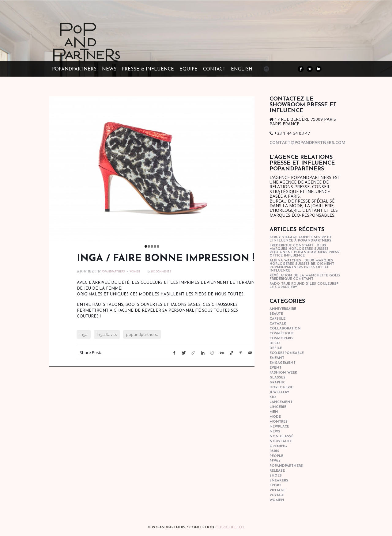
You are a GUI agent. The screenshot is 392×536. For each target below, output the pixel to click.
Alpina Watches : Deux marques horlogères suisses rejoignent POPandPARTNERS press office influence (302, 266)
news (275, 432)
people (276, 456)
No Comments (161, 272)
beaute (276, 314)
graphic (277, 383)
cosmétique (282, 334)
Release (277, 471)
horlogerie (281, 388)
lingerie (278, 407)
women (135, 272)
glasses (277, 378)
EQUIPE (188, 69)
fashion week (283, 373)
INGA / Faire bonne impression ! (166, 259)
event (275, 368)
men (274, 412)
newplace (279, 427)
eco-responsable (287, 353)
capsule (277, 319)
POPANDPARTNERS (113, 272)
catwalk (278, 324)
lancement (281, 402)
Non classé (281, 437)
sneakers (279, 481)
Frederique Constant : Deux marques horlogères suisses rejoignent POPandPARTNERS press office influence (304, 251)
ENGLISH (242, 69)
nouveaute (281, 441)
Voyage (277, 495)
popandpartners (286, 466)
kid (273, 397)
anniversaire (283, 309)
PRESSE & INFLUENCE (148, 69)
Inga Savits (107, 334)
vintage (277, 490)
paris (274, 451)
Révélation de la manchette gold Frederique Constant (305, 277)
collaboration (285, 329)
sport (275, 486)
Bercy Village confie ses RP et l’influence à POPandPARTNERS (300, 239)
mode (275, 417)
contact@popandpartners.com (307, 142)
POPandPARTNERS (74, 69)
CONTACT (214, 69)
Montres (279, 422)
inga (84, 334)
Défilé (276, 348)
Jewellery (279, 392)
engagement (283, 363)
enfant (277, 358)
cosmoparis (281, 338)
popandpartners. (142, 334)
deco (275, 343)
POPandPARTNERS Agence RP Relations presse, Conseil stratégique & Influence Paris (98, 52)
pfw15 (275, 461)
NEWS (109, 69)
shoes (276, 476)
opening (278, 446)
